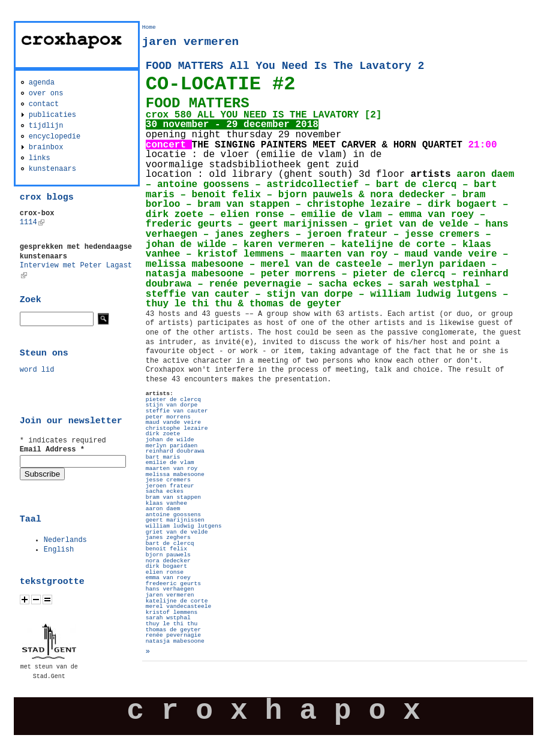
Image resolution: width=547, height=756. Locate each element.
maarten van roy (172, 469)
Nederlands (65, 540)
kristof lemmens (172, 612)
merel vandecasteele (178, 606)
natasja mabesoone (175, 641)
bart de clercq (170, 543)
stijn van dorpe (172, 405)
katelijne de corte (177, 601)
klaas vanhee (166, 503)
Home (149, 27)
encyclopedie (55, 137)
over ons (46, 94)
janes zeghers (168, 537)
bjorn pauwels (168, 555)
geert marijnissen (175, 520)
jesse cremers (168, 480)
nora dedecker (168, 561)
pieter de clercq (173, 400)
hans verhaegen (170, 589)
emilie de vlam (170, 463)
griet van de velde (177, 532)
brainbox (46, 147)
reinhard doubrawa (175, 451)
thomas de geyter (173, 630)
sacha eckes (165, 491)
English (59, 550)
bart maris (163, 457)
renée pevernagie (173, 635)
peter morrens (168, 417)
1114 (32, 222)
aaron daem (163, 509)
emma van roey (168, 578)
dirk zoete (163, 434)
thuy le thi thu (172, 624)
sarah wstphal (168, 618)
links (40, 158)
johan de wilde (170, 440)
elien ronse (165, 572)
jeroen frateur (170, 486)
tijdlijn (46, 126)
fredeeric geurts (173, 584)
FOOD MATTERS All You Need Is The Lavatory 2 (285, 66)
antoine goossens (173, 515)
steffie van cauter (177, 411)
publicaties (52, 115)
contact (44, 104)
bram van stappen (173, 497)
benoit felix (166, 549)
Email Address (52, 450)
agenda (42, 83)
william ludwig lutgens (184, 526)
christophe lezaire (177, 428)
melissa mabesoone (175, 475)
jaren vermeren (170, 595)
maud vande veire (173, 422)
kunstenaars (52, 169)
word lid (37, 370)
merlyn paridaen (172, 446)
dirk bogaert (166, 566)
